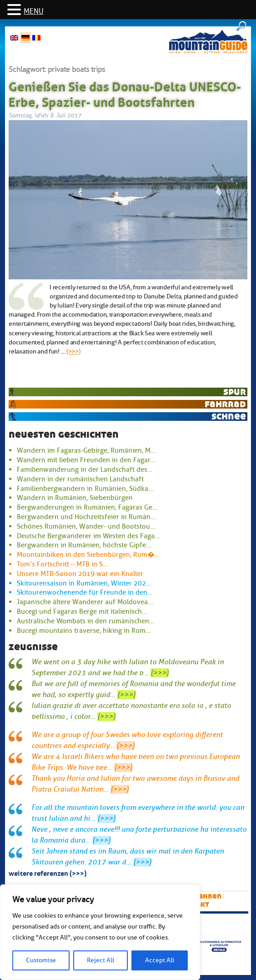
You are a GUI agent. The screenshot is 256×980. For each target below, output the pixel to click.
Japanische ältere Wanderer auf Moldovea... (85, 602)
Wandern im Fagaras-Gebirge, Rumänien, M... (86, 450)
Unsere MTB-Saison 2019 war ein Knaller (80, 574)
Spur (235, 391)
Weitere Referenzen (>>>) (48, 873)
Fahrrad (225, 404)
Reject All (100, 960)
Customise (41, 960)
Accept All (160, 960)
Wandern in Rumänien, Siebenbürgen (75, 498)
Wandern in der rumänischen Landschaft (80, 479)
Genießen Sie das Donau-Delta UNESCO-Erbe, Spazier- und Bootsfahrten (125, 93)
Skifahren (203, 896)
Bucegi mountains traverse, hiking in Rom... (84, 631)
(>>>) (73, 351)
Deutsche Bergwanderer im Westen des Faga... (88, 536)
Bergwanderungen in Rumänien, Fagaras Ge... (87, 507)
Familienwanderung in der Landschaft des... (85, 470)
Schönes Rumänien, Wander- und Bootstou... (86, 526)
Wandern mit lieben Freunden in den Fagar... (86, 460)
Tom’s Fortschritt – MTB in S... (63, 564)
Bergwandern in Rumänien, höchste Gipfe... (84, 545)
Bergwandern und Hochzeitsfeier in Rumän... (86, 517)
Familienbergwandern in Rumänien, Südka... (85, 489)
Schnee (229, 416)
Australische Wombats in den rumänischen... (86, 621)
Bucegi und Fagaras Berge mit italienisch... (82, 611)
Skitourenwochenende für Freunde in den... (85, 592)
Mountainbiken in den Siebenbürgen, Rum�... (88, 555)
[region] (100, 932)
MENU (34, 11)
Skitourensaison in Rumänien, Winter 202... (84, 583)
